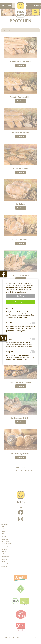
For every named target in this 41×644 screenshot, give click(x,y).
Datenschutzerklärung (18, 292)
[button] (20, 296)
